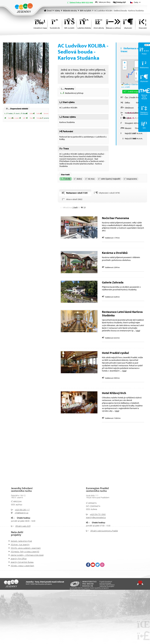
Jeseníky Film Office (19, 559)
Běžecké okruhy (70, 11)
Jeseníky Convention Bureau (22, 562)
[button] (8, 113)
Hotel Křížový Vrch (114, 393)
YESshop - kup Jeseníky (20, 545)
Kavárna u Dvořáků (115, 253)
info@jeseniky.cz (21, 513)
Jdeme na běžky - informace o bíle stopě (27, 555)
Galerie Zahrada (113, 282)
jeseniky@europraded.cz (96, 517)
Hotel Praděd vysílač (116, 353)
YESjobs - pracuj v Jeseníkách (22, 566)
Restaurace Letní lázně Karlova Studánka (122, 314)
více (138, 331)
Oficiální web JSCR (23, 526)
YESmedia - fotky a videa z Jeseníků (25, 552)
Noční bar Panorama (116, 218)
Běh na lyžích (86, 11)
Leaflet (125, 85)
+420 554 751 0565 (98, 514)
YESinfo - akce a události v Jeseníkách (26, 548)
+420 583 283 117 (22, 510)
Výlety (57, 11)
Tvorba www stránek (140, 583)
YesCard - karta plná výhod (21, 541)
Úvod (24, 8)
